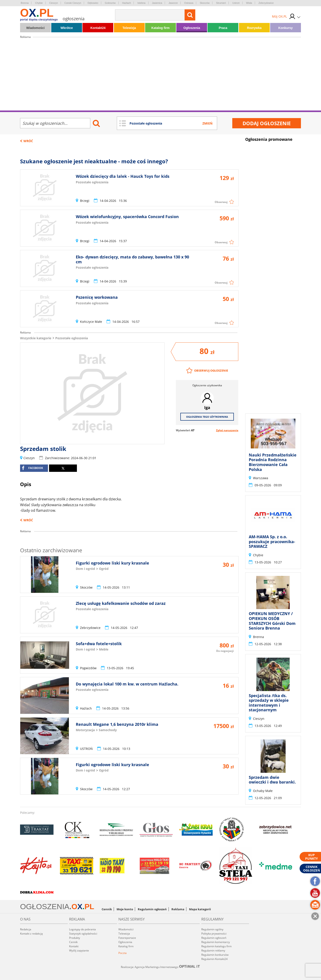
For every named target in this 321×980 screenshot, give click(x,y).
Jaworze (173, 3)
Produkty (75, 938)
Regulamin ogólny (212, 929)
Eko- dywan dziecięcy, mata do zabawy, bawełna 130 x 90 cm (132, 259)
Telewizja (129, 28)
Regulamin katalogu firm (216, 946)
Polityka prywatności (214, 934)
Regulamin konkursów (215, 955)
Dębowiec (93, 3)
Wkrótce (67, 28)
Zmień (207, 123)
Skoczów (205, 3)
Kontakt (74, 946)
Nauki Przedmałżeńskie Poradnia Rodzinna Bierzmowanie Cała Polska (273, 462)
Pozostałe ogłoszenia (72, 338)
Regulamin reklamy (213, 950)
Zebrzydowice (266, 3)
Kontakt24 (98, 28)
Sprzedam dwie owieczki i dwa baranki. (272, 780)
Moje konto (125, 909)
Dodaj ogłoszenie (267, 123)
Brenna (25, 3)
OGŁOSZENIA (45, 906)
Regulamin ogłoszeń (152, 909)
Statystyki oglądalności (83, 934)
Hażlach (127, 3)
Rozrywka (254, 28)
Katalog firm (160, 28)
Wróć (28, 141)
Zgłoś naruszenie (227, 430)
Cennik (107, 909)
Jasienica (157, 3)
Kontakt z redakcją (31, 934)
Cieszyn (54, 3)
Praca (223, 28)
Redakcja (26, 929)
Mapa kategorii (200, 909)
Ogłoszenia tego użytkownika (207, 417)
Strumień (221, 3)
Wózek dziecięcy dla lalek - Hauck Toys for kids (123, 176)
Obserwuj (221, 202)
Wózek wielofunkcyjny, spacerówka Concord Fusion (127, 217)
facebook (32, 468)
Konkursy (286, 28)
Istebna (141, 3)
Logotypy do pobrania (82, 929)
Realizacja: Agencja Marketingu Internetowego (160, 967)
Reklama (178, 909)
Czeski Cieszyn (73, 3)
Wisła (249, 3)
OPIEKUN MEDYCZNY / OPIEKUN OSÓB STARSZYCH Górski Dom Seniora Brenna (272, 621)
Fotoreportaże (127, 938)
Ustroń (236, 3)
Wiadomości (35, 28)
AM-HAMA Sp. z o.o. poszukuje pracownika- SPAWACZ (272, 541)
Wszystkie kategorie (36, 338)
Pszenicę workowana (97, 297)
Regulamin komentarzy (216, 942)
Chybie (39, 3)
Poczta (122, 953)
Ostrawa (189, 3)
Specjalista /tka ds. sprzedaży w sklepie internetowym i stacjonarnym (269, 703)
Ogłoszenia (192, 28)
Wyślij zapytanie (79, 950)
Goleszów (110, 3)
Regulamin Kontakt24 (214, 959)
